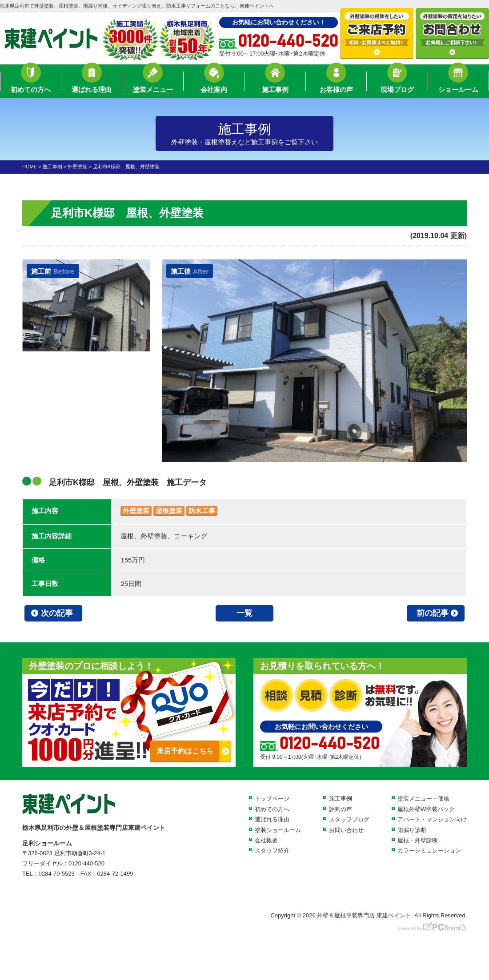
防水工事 (202, 511)
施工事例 (275, 82)
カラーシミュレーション (429, 851)
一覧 (244, 613)
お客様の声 (336, 82)
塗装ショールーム (278, 830)
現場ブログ (397, 82)
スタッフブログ (349, 819)
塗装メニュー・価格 (423, 799)
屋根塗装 (169, 511)
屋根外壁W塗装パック (426, 809)
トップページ (272, 799)
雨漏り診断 (412, 830)
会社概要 (266, 840)
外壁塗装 (136, 511)
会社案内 (214, 82)
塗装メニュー (153, 82)
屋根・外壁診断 (418, 840)
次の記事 (57, 613)
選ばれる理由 (92, 82)
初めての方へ (31, 82)
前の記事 (433, 613)
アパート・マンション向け (432, 819)
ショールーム (458, 82)
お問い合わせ (346, 830)
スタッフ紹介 (272, 851)
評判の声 (341, 809)
